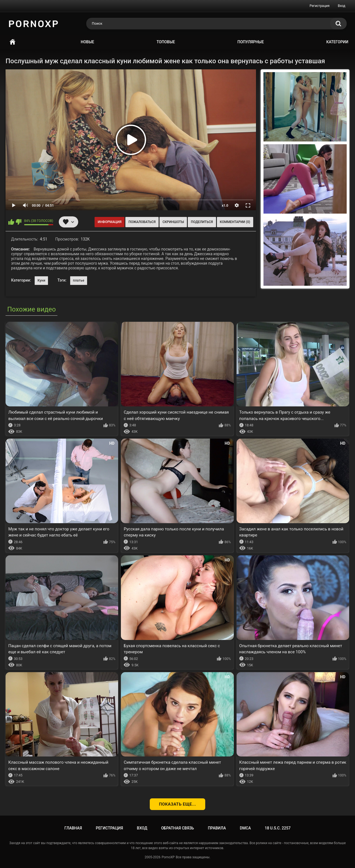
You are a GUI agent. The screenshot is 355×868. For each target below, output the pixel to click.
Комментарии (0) (235, 222)
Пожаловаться (142, 222)
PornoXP (168, 857)
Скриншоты (173, 222)
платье (79, 280)
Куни (41, 280)
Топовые (166, 42)
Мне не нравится (18, 222)
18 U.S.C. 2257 (277, 828)
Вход (342, 6)
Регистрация (319, 6)
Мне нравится (11, 222)
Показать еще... (177, 804)
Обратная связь (177, 828)
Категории (337, 42)
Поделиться (202, 222)
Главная (12, 42)
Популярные (251, 42)
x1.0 (225, 206)
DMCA (245, 828)
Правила (217, 828)
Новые (87, 42)
